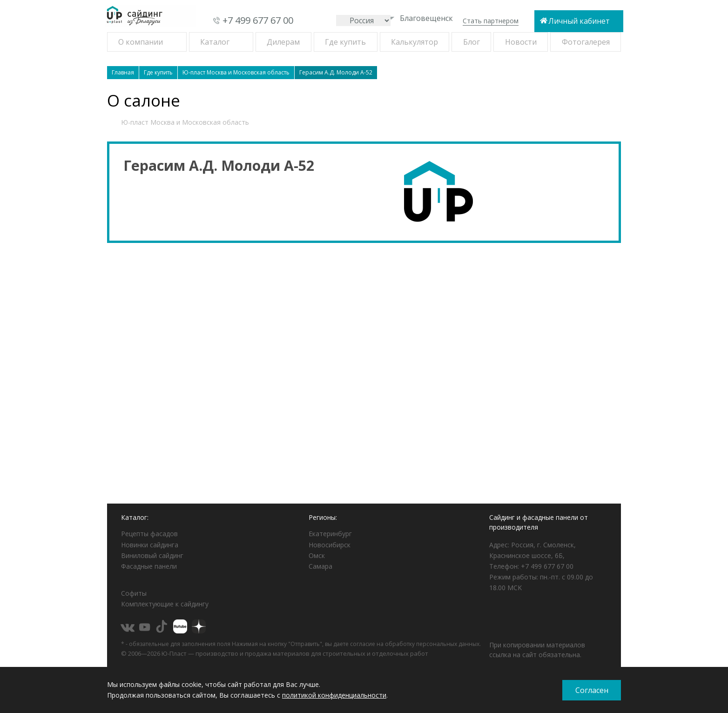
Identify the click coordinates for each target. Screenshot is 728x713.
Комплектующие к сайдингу (165, 604)
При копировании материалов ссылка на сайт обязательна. (537, 650)
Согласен (592, 690)
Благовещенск (420, 18)
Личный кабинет (579, 21)
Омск (317, 555)
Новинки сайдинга (150, 545)
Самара (320, 566)
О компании (141, 42)
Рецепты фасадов (149, 534)
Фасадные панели (149, 566)
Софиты (134, 593)
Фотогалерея (586, 42)
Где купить (345, 42)
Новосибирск (330, 545)
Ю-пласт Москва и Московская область (185, 122)
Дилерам (283, 42)
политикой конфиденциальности (334, 695)
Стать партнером (491, 21)
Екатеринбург (330, 534)
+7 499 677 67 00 (258, 20)
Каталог (215, 42)
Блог (472, 42)
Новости (521, 42)
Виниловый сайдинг (152, 555)
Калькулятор (415, 42)
